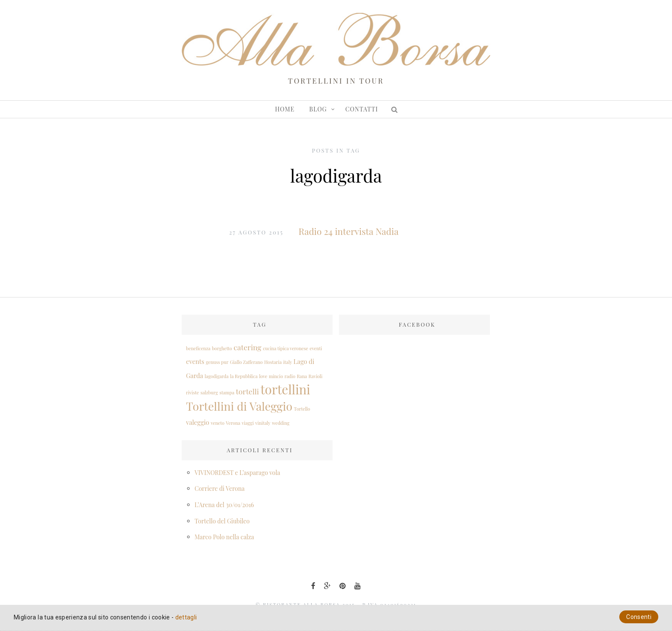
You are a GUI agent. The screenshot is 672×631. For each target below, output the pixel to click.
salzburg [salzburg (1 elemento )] (209, 392)
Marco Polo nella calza (224, 537)
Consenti (639, 617)
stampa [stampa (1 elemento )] (227, 392)
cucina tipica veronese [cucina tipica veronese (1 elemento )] (285, 348)
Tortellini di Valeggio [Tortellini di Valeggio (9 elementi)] (239, 406)
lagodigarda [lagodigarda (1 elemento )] (216, 376)
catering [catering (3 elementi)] (247, 347)
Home (285, 109)
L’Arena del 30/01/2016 (224, 505)
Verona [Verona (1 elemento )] (233, 423)
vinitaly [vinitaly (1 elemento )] (263, 423)
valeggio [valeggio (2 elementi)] (198, 422)
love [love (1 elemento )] (263, 376)
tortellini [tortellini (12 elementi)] (285, 389)
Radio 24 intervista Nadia (349, 231)
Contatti (362, 109)
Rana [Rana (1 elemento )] (302, 376)
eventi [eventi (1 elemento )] (316, 348)
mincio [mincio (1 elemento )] (276, 376)
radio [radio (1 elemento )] (290, 376)
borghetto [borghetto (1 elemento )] (222, 348)
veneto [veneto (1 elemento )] (218, 423)
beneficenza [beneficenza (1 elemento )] (198, 348)
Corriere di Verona (220, 488)
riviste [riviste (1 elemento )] (192, 392)
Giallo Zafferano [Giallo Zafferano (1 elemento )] (246, 362)
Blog (318, 109)
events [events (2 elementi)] (195, 361)
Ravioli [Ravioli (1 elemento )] (315, 376)
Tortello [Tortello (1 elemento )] (302, 409)
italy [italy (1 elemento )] (288, 362)
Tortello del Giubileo (222, 521)
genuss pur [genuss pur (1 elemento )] (217, 362)
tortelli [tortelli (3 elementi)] (247, 391)
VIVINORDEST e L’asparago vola (237, 473)
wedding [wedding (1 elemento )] (280, 423)
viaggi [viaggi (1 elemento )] (248, 423)
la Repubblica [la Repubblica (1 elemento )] (244, 376)
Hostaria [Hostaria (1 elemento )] (273, 362)
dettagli (186, 617)
